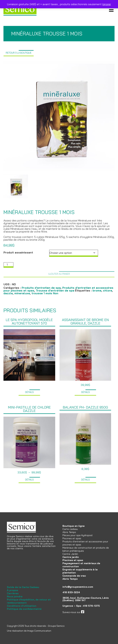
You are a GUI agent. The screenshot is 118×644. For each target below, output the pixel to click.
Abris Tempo (69, 532)
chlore (108, 290)
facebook (89, 612)
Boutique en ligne (74, 526)
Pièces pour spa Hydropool (78, 535)
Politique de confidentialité (24, 609)
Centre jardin (71, 557)
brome (97, 290)
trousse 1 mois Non (45, 293)
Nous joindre (15, 596)
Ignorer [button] (107, 4)
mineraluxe (22, 293)
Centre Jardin (70, 554)
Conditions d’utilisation (22, 606)
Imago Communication (39, 631)
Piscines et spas (72, 538)
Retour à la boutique (19, 53)
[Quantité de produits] (8, 265)
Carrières (13, 593)
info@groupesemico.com (78, 587)
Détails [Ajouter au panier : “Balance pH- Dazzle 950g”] (85, 480)
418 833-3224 (71, 592)
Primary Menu (111, 10)
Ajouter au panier (59, 274)
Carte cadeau (70, 529)
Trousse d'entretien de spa (55, 290)
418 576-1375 (91, 606)
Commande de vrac (74, 576)
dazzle (8, 293)
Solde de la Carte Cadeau (23, 587)
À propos (12, 590)
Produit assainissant (18, 252)
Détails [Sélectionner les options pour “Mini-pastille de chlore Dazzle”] (29, 480)
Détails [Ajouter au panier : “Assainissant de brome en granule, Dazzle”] (85, 392)
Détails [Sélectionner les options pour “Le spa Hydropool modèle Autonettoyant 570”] (29, 392)
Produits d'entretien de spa (41, 288)
